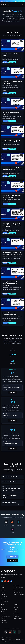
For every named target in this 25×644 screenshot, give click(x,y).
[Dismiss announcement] (24, 1)
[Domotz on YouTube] (8, 581)
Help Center (4, 620)
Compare (3, 594)
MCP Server (4, 597)
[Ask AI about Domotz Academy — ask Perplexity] (18, 523)
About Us (16, 607)
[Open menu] (23, 5)
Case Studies (4, 609)
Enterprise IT (17, 590)
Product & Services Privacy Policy (16, 639)
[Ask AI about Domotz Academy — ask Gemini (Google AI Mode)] (13, 530)
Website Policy (4, 639)
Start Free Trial (12, 556)
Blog (2, 607)
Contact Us (16, 614)
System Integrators (18, 592)
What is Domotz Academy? (10, 477)
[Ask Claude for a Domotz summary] (10, 632)
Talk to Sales (13, 560)
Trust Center (16, 616)
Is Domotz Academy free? (9, 482)
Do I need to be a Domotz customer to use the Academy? (11, 503)
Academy (3, 614)
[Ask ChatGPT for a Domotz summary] (6, 632)
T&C (7, 641)
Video (6, 62)
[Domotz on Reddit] (5, 581)
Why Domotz (17, 609)
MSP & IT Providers (18, 588)
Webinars (3, 612)
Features (3, 588)
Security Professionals (19, 594)
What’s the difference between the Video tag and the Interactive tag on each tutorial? (11, 489)
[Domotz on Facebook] (11, 581)
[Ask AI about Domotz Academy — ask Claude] (12, 523)
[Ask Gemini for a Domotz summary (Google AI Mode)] (19, 632)
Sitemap (12, 641)
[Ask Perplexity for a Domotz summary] (15, 632)
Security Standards (18, 618)
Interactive (13, 62)
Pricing (3, 592)
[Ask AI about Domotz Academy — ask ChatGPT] (6, 523)
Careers (15, 612)
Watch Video (12, 393)
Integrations (4, 590)
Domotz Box (4, 599)
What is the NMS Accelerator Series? (10, 496)
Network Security (5, 601)
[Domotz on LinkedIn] (2, 581)
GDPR (3, 641)
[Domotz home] (5, 5)
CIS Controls (4, 622)
